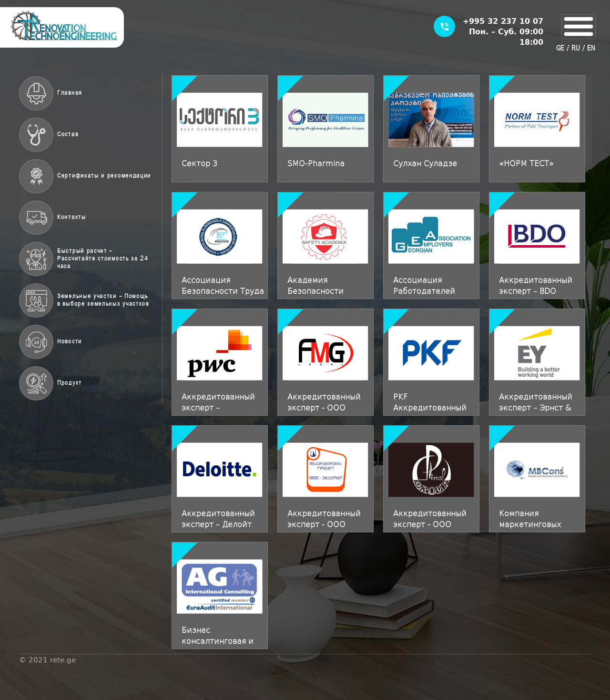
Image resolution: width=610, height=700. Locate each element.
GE (560, 49)
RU (576, 49)
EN (591, 49)
